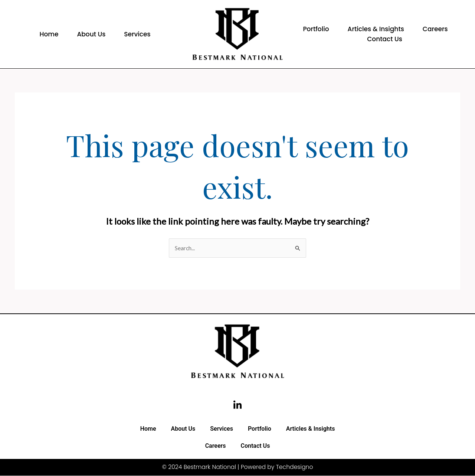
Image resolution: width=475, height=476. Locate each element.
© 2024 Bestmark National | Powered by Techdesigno (237, 468)
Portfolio (316, 29)
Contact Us (385, 39)
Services (137, 34)
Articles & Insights (376, 29)
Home (49, 34)
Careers (435, 29)
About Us (91, 34)
